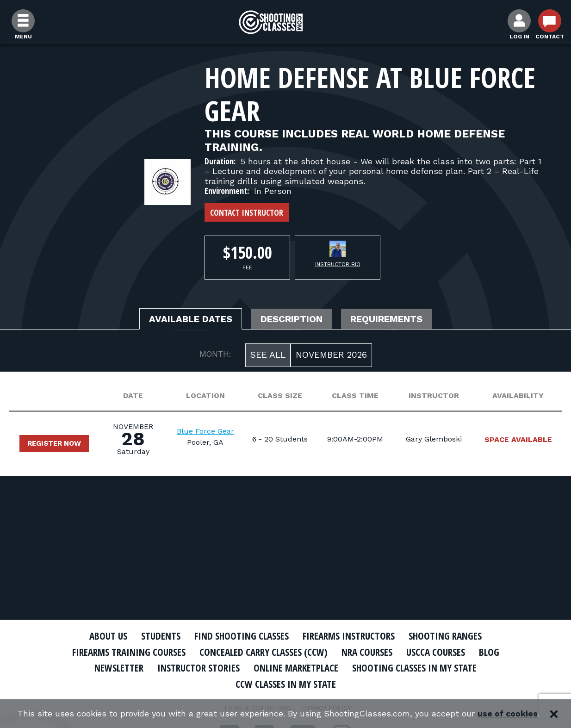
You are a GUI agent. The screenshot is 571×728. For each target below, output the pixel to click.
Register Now (54, 443)
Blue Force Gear (205, 431)
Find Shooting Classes (242, 636)
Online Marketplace (296, 668)
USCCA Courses (436, 652)
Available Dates (191, 319)
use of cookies (508, 714)
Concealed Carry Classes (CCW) (264, 652)
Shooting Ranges (445, 636)
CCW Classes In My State (286, 684)
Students (161, 636)
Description (292, 319)
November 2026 (331, 355)
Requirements (386, 319)
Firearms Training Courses (129, 652)
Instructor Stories (199, 668)
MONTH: (215, 354)
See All (268, 355)
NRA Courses (367, 652)
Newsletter (119, 668)
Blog (489, 652)
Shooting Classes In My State (414, 668)
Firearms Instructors (349, 636)
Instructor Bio (338, 264)
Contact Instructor (247, 212)
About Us (108, 636)
